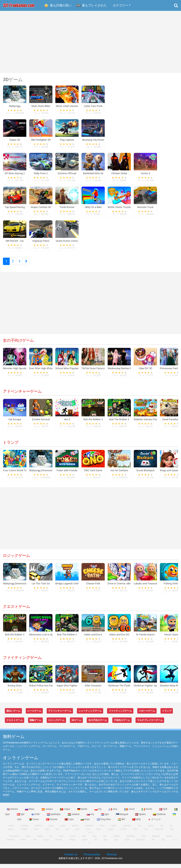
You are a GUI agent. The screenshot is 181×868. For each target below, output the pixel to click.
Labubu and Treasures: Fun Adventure (155, 588)
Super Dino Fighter (67, 690)
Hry (91, 818)
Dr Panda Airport (145, 639)
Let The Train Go (41, 588)
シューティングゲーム (90, 715)
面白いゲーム (13, 715)
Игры (30, 813)
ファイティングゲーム (22, 662)
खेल (122, 823)
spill (47, 833)
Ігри (35, 844)
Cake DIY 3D (145, 372)
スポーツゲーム (147, 715)
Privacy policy (92, 858)
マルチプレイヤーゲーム (150, 724)
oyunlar (124, 833)
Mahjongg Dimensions (42, 474)
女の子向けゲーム (18, 344)
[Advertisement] (90, 42)
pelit (77, 833)
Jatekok (74, 818)
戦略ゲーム (35, 724)
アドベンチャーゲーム (22, 395)
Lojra (69, 823)
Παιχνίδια (104, 823)
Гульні (34, 823)
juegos (111, 833)
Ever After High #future (42, 372)
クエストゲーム (16, 611)
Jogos (65, 813)
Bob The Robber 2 (119, 423)
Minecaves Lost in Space (43, 639)
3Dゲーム (76, 724)
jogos (99, 833)
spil (67, 833)
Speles (141, 818)
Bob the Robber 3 (93, 423)
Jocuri (130, 813)
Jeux (113, 813)
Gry (98, 813)
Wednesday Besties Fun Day (123, 372)
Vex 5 (67, 423)
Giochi (147, 813)
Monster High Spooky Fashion (20, 372)
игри (146, 833)
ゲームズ (154, 823)
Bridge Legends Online (68, 588)
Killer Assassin (93, 690)
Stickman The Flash (119, 690)
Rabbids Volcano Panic (147, 423)
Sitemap (112, 858)
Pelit (36, 818)
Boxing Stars (15, 690)
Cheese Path (93, 588)
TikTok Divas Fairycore (94, 372)
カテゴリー (120, 5)
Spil (21, 818)
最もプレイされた (94, 5)
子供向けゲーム (122, 724)
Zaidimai (160, 818)
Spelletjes (54, 818)
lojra (135, 833)
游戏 (137, 823)
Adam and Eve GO (119, 639)
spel (57, 833)
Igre (105, 818)
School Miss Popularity (68, 372)
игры (36, 833)
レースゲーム (34, 715)
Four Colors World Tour (16, 474)
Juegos (48, 813)
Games (13, 813)
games (11, 833)
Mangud (122, 818)
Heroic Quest (172, 639)
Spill (163, 813)
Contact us (71, 858)
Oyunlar (52, 823)
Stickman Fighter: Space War (150, 690)
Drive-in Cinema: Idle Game (123, 588)
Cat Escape (15, 423)
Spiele (82, 813)
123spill (24, 833)
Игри (85, 823)
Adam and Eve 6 (93, 639)
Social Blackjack (145, 474)
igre (172, 833)
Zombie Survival (41, 423)
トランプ (11, 446)
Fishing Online (172, 588)
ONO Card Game (93, 474)
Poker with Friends (67, 474)
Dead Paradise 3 (172, 423)
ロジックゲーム (16, 560)
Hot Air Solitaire (119, 474)
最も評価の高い (61, 5)
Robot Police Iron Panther (43, 690)
